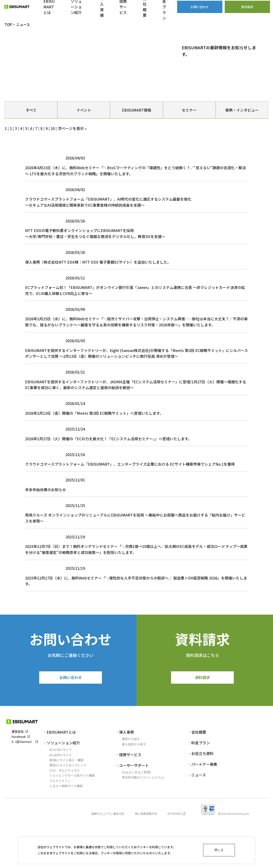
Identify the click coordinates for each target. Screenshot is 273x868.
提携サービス (130, 802)
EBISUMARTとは (61, 779)
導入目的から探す (134, 792)
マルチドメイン (60, 828)
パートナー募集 (204, 812)
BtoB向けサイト (61, 802)
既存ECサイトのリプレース (68, 813)
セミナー (189, 110)
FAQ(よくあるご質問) (136, 820)
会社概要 (199, 779)
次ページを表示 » (72, 128)
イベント (84, 110)
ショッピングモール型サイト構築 (72, 823)
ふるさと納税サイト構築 (66, 833)
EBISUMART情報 (136, 110)
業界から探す (131, 786)
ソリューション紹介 (63, 790)
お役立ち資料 (202, 801)
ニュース (199, 822)
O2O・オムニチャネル (65, 818)
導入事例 (127, 779)
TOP (8, 25)
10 (53, 128)
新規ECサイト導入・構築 (67, 807)
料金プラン (201, 790)
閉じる (219, 850)
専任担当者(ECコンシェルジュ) (143, 825)
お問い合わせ (71, 724)
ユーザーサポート (134, 813)
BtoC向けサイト (61, 797)
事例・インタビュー (242, 110)
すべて (31, 110)
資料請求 (202, 724)
